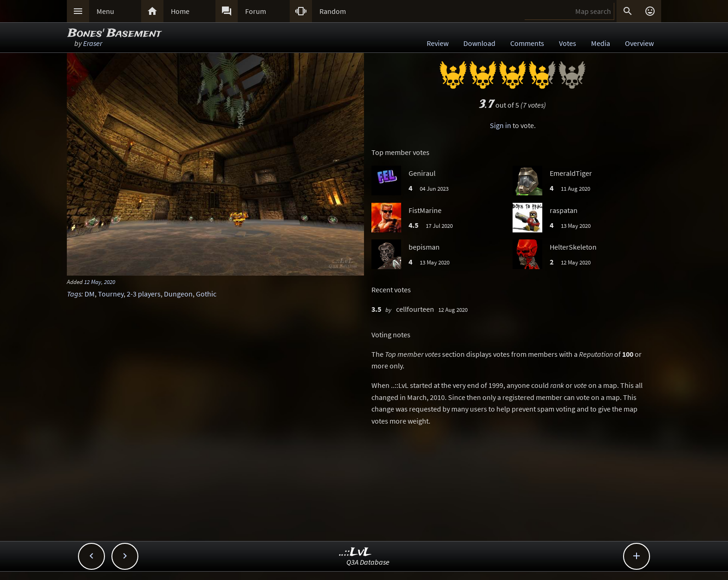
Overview (639, 43)
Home (180, 11)
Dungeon (178, 294)
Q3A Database (368, 562)
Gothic (206, 294)
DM (90, 294)
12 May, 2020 (100, 282)
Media (601, 43)
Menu (105, 11)
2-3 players (144, 294)
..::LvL (355, 552)
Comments (527, 43)
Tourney (111, 294)
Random (333, 11)
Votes (568, 43)
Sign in (500, 125)
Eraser (93, 43)
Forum (256, 11)
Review (438, 43)
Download (479, 43)
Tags (74, 294)
